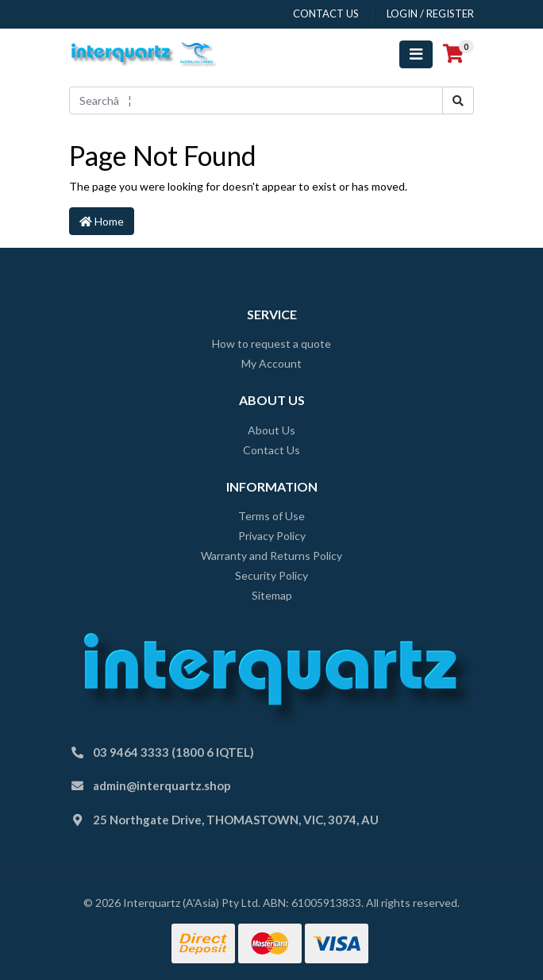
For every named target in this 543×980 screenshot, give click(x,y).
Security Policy (271, 575)
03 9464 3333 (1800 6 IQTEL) (173, 752)
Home (102, 221)
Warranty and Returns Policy (271, 556)
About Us (271, 430)
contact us (326, 14)
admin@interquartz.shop (162, 785)
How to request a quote (271, 343)
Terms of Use (271, 516)
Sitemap (272, 595)
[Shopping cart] (453, 54)
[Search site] (458, 100)
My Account (271, 363)
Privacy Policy (272, 536)
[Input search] (256, 100)
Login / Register (430, 14)
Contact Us (271, 450)
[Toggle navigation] (416, 54)
